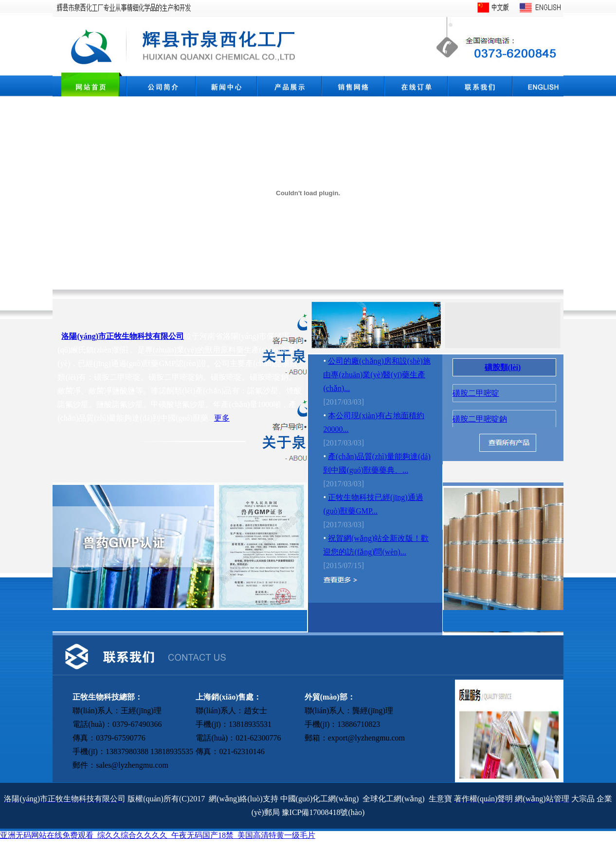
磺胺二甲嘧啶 (476, 393)
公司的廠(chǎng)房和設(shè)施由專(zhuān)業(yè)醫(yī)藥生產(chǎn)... (377, 375)
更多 (222, 418)
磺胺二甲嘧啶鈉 (480, 419)
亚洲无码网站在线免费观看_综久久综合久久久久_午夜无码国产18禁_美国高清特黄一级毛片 (158, 835)
